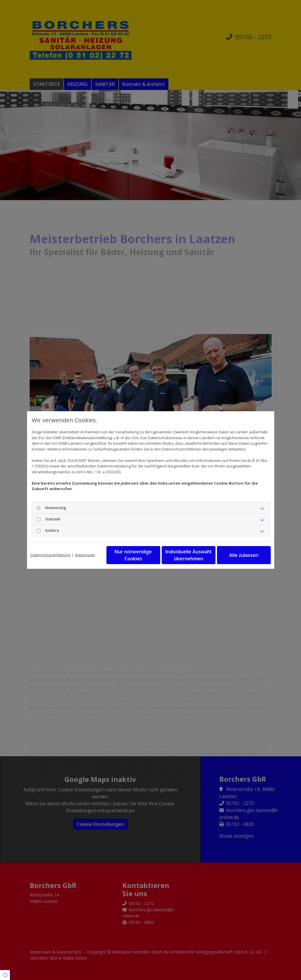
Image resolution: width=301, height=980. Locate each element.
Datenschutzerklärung (50, 555)
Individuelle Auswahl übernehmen (188, 555)
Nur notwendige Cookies (133, 555)
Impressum (85, 555)
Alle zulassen (244, 555)
